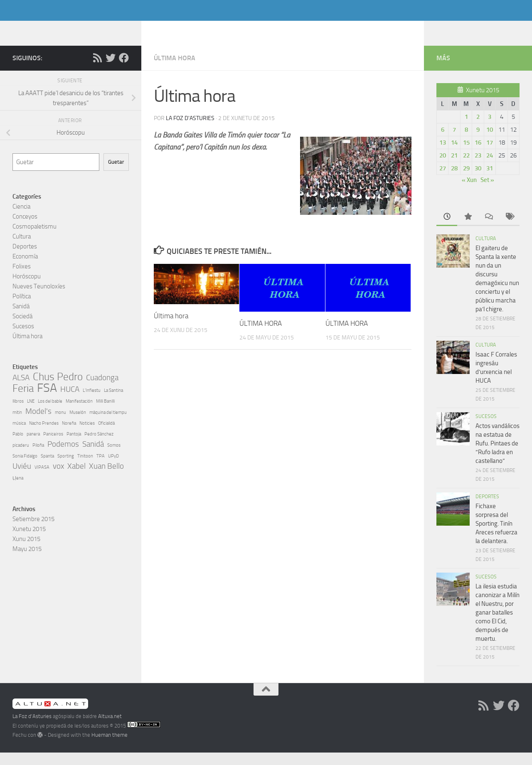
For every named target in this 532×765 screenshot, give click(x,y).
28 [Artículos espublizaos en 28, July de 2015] (454, 181)
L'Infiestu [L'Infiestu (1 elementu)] (92, 403)
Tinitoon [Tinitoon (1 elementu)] (85, 469)
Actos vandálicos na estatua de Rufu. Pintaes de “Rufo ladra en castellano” (498, 456)
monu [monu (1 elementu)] (60, 425)
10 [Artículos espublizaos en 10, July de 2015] (490, 142)
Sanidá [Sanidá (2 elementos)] (93, 456)
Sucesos (23, 339)
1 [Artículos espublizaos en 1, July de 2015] (466, 129)
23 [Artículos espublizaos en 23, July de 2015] (478, 168)
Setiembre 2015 (33, 531)
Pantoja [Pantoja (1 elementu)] (74, 446)
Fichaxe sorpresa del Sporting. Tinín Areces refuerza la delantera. (496, 536)
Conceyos (25, 229)
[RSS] (97, 70)
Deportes (25, 259)
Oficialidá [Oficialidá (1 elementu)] (106, 436)
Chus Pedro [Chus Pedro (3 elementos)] (58, 389)
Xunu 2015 (26, 551)
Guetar (116, 174)
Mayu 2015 (27, 561)
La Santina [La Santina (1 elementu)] (113, 403)
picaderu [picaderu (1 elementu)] (21, 458)
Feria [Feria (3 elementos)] (23, 401)
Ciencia (21, 219)
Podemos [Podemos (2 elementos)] (63, 456)
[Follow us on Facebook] (124, 70)
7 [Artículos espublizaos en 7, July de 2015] (454, 142)
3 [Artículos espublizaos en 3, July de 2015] (490, 129)
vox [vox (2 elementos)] (58, 478)
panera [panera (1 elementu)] (33, 446)
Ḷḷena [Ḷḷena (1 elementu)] (18, 491)
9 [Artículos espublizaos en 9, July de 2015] (478, 142)
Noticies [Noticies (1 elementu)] (87, 436)
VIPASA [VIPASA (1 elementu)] (42, 480)
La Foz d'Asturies (74, 29)
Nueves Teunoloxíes (39, 299)
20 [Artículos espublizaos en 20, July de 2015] (443, 168)
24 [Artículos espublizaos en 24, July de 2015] (490, 168)
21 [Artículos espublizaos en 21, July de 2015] (454, 168)
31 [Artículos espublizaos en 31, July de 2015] (490, 181)
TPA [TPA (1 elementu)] (101, 469)
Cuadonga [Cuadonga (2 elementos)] (102, 390)
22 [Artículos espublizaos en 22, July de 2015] (466, 168)
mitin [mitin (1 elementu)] (17, 425)
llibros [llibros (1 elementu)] (18, 414)
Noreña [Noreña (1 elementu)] (69, 436)
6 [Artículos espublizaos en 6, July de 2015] (443, 142)
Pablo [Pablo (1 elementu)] (18, 446)
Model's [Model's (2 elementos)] (38, 424)
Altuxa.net (110, 729)
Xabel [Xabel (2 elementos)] (76, 478)
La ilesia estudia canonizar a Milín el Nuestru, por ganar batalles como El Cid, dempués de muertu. (498, 625)
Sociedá (22, 329)
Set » (487, 192)
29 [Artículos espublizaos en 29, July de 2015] (466, 181)
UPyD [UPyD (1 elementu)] (113, 469)
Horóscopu (27, 289)
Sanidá (21, 319)
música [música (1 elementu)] (19, 436)
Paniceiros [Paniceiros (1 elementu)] (53, 446)
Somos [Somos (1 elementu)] (114, 458)
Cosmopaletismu (34, 239)
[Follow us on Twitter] (111, 70)
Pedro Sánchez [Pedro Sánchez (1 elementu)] (99, 446)
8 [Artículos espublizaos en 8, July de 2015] (466, 142)
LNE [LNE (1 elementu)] (31, 414)
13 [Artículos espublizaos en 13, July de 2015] (443, 155)
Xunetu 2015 (29, 541)
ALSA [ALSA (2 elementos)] (21, 390)
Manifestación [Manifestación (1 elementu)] (79, 414)
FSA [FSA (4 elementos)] (47, 401)
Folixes (22, 279)
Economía (25, 269)
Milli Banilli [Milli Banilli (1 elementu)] (105, 414)
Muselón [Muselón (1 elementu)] (78, 425)
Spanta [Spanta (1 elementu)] (47, 469)
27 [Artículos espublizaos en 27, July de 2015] (443, 181)
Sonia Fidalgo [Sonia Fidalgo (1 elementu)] (25, 469)
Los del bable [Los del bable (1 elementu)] (50, 414)
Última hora (175, 70)
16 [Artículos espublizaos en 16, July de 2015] (478, 155)
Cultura (22, 249)
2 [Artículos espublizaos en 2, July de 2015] (478, 129)
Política (22, 309)
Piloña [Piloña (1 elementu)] (38, 458)
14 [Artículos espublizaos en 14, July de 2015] (454, 155)
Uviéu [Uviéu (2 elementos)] (22, 478)
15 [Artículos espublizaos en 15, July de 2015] (466, 155)
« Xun (469, 192)
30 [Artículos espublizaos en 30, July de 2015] (478, 181)
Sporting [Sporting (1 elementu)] (66, 469)
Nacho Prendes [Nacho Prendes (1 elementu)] (44, 436)
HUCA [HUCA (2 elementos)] (70, 402)
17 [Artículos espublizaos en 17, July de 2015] (490, 155)
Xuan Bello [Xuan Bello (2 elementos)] (106, 478)
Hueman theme (110, 747)
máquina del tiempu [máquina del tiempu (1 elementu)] (108, 425)
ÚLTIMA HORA (261, 336)
